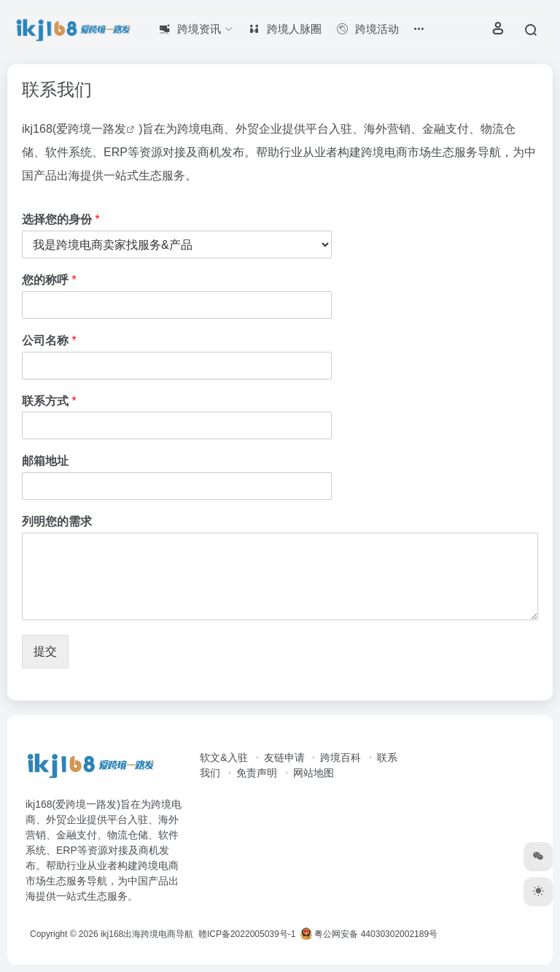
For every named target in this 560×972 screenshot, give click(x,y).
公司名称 (49, 340)
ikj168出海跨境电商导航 (147, 934)
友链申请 (284, 757)
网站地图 (314, 773)
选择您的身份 (61, 219)
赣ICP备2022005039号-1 (246, 934)
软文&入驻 (223, 757)
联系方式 (49, 401)
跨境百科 (341, 757)
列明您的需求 (57, 521)
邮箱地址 (45, 461)
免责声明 (257, 773)
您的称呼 (49, 280)
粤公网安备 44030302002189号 (369, 934)
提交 (45, 651)
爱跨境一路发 (91, 129)
